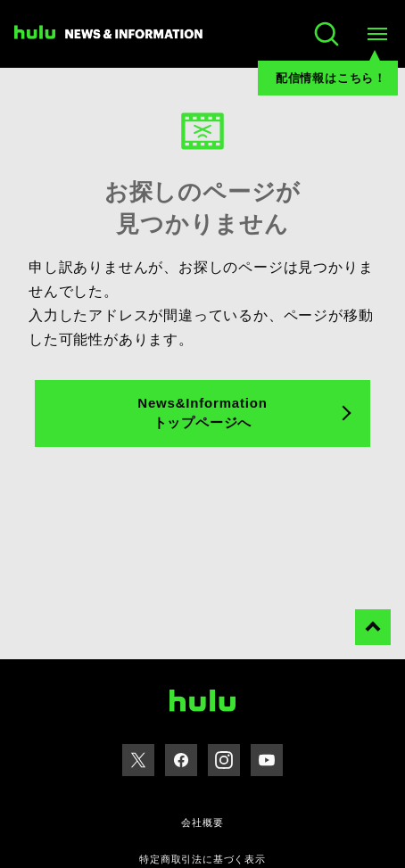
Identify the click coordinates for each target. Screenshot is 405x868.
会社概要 (202, 823)
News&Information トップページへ (202, 413)
